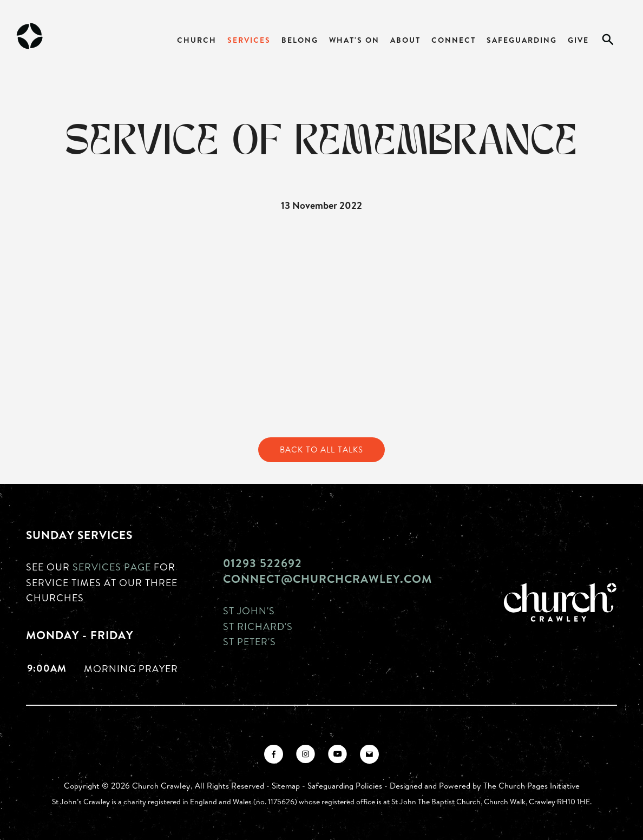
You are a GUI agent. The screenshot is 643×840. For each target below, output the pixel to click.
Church (197, 40)
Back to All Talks (321, 449)
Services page (112, 567)
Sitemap (286, 786)
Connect (454, 40)
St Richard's (258, 626)
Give (578, 40)
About (405, 40)
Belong (300, 40)
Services (249, 40)
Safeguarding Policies (345, 786)
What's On (354, 40)
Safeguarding (522, 40)
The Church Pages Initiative (532, 786)
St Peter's (250, 641)
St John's (249, 611)
